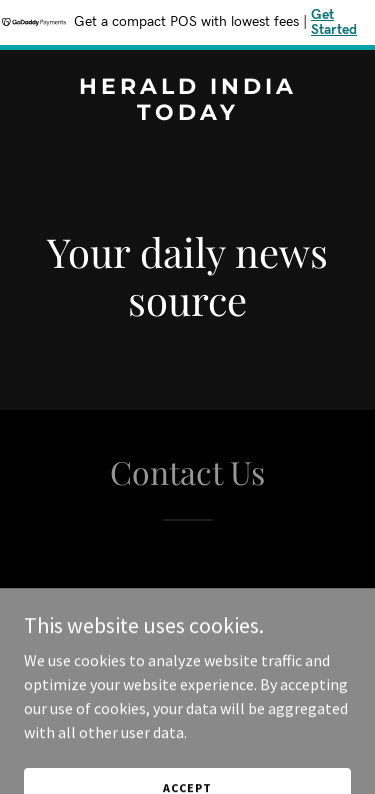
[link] (187, 114)
